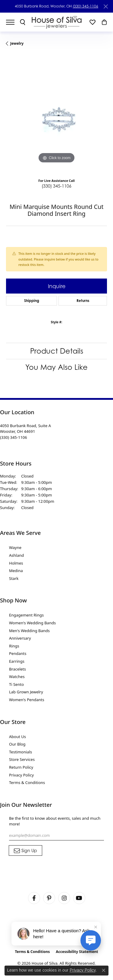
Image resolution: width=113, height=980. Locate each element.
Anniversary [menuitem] (20, 638)
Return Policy (21, 767)
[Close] (106, 6)
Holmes (16, 563)
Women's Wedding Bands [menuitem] (32, 623)
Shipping (32, 301)
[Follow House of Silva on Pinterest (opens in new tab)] (49, 898)
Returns (83, 301)
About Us (17, 737)
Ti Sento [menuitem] (16, 684)
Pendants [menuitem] (18, 653)
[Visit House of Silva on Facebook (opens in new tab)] (34, 898)
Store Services (22, 759)
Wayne (15, 547)
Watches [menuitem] (17, 677)
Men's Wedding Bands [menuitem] (29, 631)
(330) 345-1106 (85, 6)
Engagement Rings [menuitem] (26, 615)
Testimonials (20, 752)
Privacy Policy (21, 775)
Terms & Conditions (27, 782)
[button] (23, 22)
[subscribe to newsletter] (25, 851)
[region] (56, 115)
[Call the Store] (14, 437)
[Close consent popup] (104, 970)
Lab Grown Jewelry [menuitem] (26, 692)
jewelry (17, 43)
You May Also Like (56, 367)
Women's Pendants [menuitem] (27, 700)
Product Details (57, 351)
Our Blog (17, 744)
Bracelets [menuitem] (17, 669)
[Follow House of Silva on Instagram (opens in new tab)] (64, 898)
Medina (16, 571)
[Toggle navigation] (13, 22)
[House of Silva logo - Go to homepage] (56, 22)
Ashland (16, 555)
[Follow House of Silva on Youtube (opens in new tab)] (79, 898)
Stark (14, 578)
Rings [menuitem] (14, 646)
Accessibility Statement (77, 952)
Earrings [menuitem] (17, 661)
